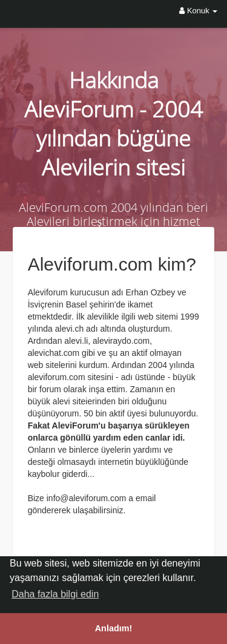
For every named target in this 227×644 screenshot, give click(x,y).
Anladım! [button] (114, 628)
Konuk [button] (198, 11)
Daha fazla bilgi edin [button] (55, 594)
